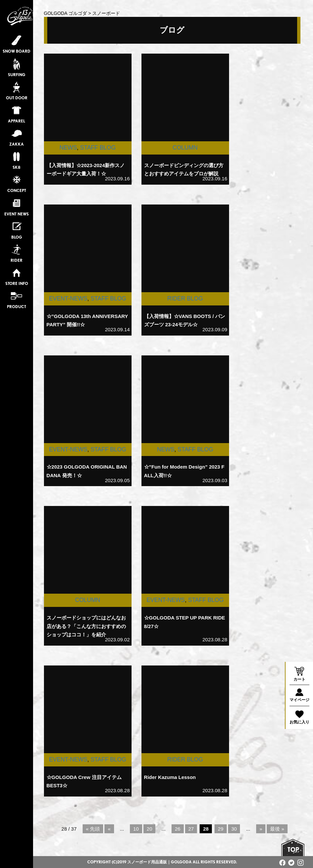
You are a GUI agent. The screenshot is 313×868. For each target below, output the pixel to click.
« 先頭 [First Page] (93, 829)
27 (191, 829)
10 (136, 829)
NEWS (68, 148)
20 (150, 829)
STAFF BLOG (98, 148)
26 (178, 829)
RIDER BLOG (185, 298)
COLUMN (185, 148)
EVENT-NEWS (68, 298)
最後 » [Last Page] (277, 829)
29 (221, 829)
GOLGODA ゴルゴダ (65, 13)
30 (234, 829)
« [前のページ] (109, 829)
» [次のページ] (261, 829)
